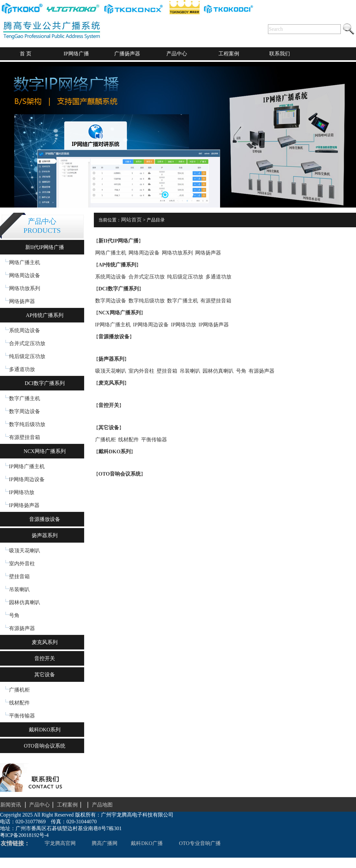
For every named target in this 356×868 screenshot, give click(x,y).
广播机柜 (19, 690)
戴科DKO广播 (147, 843)
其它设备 (45, 675)
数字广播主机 (25, 398)
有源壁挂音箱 (25, 437)
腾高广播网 (105, 843)
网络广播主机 (25, 262)
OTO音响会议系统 (45, 746)
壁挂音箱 (19, 576)
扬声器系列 (45, 535)
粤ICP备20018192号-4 (24, 835)
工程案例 (74, 805)
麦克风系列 (45, 642)
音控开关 (45, 658)
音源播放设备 (45, 519)
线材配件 (19, 703)
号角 (14, 615)
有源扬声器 (22, 628)
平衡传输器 (22, 716)
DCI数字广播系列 (45, 383)
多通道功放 (22, 369)
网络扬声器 (22, 301)
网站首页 (131, 220)
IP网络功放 (22, 492)
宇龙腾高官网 (60, 843)
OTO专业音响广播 (200, 843)
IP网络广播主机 (27, 466)
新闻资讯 (11, 805)
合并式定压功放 (27, 343)
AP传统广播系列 (45, 315)
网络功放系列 (25, 288)
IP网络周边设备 (27, 479)
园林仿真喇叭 (25, 602)
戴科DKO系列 (45, 730)
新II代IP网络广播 (45, 247)
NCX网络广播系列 (45, 451)
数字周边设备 (25, 411)
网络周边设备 (25, 275)
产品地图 (102, 805)
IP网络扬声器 (24, 505)
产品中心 (39, 805)
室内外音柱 (22, 564)
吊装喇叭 (19, 589)
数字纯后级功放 (27, 424)
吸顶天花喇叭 (25, 551)
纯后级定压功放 (27, 356)
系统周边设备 (25, 330)
